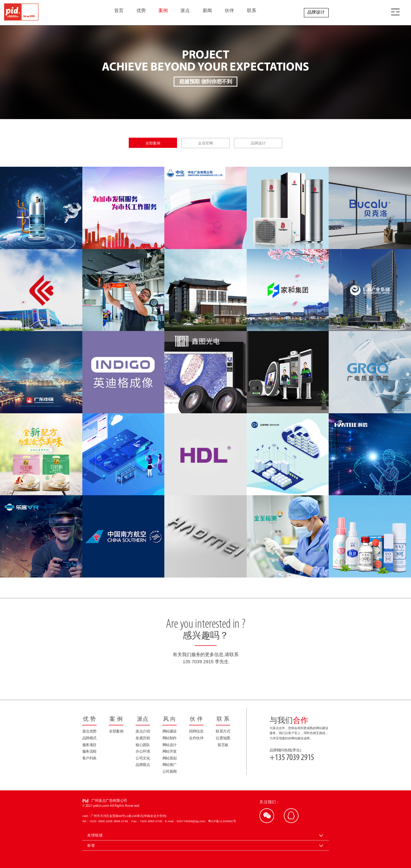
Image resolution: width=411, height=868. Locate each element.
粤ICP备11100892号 (222, 821)
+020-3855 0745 (152, 821)
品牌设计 (316, 12)
